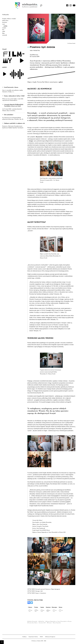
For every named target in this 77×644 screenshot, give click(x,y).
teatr (4, 24)
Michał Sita (42, 621)
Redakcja (24, 637)
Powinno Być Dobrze (33, 623)
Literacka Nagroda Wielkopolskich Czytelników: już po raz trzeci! (14, 105)
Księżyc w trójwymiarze (41, 593)
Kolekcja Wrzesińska (33, 621)
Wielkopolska (6, 15)
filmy (3, 33)
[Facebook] (29, 603)
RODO (41, 637)
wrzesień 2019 (42, 623)
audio (4, 32)
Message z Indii (39, 591)
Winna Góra (5, 21)
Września (49, 623)
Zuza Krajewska (57, 623)
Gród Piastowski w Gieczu (11, 87)
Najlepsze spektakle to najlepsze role (14, 123)
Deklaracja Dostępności (50, 637)
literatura (5, 22)
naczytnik (5, 35)
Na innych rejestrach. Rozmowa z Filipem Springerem (48, 589)
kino (3, 30)
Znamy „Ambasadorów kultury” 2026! (14, 96)
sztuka (5, 26)
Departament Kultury (33, 637)
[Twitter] (32, 603)
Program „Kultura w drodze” (9, 19)
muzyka (4, 28)
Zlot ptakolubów (9, 115)
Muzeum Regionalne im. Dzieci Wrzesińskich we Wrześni (59, 621)
